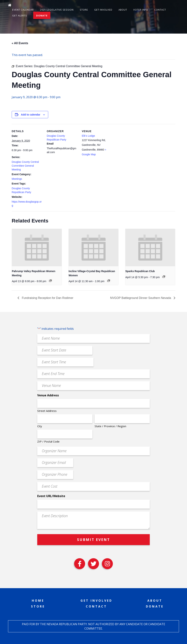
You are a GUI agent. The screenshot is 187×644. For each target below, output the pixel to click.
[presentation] (37, 248)
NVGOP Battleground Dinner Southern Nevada (141, 298)
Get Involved (103, 10)
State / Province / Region (110, 426)
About (123, 10)
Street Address (47, 411)
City (40, 426)
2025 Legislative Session (57, 10)
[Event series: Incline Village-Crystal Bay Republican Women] (109, 281)
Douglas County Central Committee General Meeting (25, 166)
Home (38, 601)
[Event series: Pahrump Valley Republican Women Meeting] (50, 281)
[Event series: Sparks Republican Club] (164, 277)
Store (84, 10)
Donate (42, 16)
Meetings (17, 179)
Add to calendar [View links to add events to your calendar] (31, 115)
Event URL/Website (51, 496)
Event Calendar (23, 10)
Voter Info (141, 10)
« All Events (20, 43)
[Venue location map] (136, 149)
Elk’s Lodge (88, 136)
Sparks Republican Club (140, 271)
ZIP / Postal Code (48, 441)
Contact (160, 10)
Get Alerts (20, 16)
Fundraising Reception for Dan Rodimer (47, 298)
